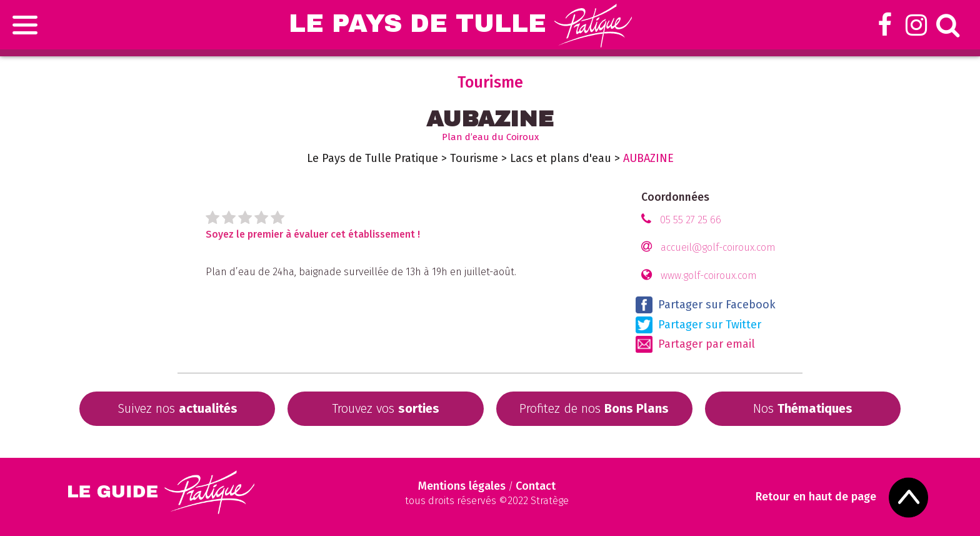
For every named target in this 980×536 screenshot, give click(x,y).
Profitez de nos (594, 408)
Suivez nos (177, 408)
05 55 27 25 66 (691, 220)
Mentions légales (462, 486)
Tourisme (474, 158)
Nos (803, 408)
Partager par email (695, 344)
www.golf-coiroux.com (709, 276)
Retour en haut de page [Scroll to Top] (816, 497)
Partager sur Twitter (698, 325)
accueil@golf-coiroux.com (718, 247)
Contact (536, 486)
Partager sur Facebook (706, 305)
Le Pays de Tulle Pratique (372, 158)
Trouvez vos (386, 408)
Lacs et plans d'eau (561, 158)
